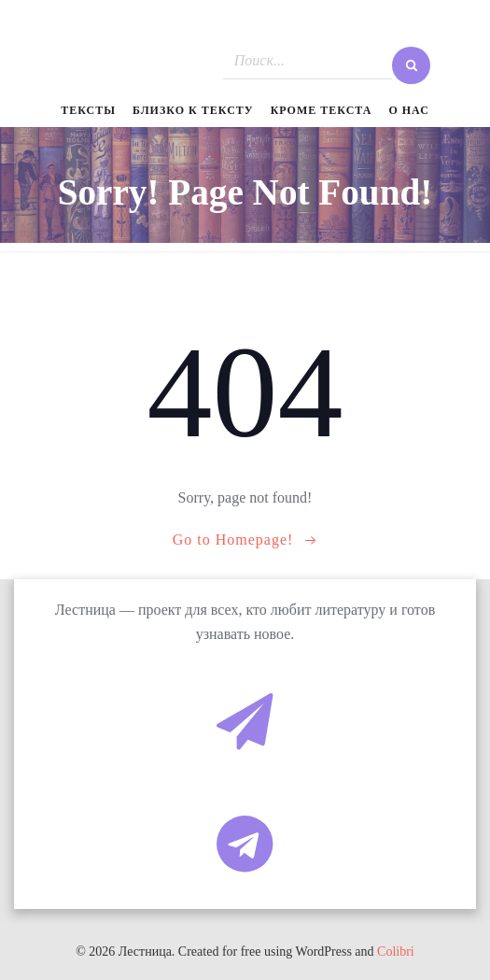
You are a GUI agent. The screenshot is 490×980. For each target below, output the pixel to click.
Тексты (88, 110)
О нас (408, 110)
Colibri (396, 952)
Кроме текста (322, 110)
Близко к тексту (193, 110)
